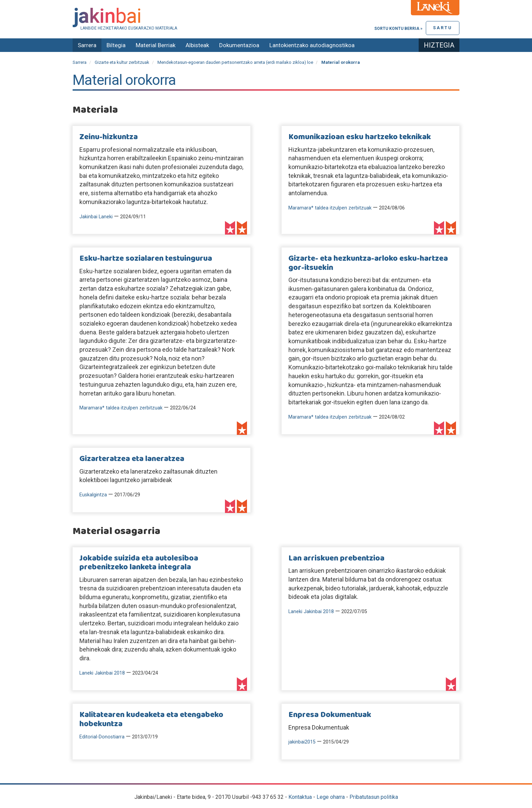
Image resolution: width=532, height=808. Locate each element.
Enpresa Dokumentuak (330, 715)
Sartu (443, 28)
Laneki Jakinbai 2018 (102, 673)
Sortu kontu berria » (398, 29)
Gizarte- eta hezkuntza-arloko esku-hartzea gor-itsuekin (368, 263)
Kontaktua (300, 797)
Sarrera (87, 45)
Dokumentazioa (239, 45)
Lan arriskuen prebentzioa (336, 558)
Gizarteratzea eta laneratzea (132, 459)
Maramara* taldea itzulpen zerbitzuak (330, 208)
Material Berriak (156, 45)
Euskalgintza (93, 495)
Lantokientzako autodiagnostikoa (312, 45)
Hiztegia (439, 45)
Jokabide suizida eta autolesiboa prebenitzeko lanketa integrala (139, 563)
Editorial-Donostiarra (102, 737)
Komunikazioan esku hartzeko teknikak (360, 137)
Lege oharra (331, 797)
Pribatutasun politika (374, 797)
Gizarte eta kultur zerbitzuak (122, 62)
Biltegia (116, 45)
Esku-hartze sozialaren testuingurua (146, 259)
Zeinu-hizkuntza (109, 137)
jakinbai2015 (302, 742)
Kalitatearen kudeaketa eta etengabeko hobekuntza (151, 719)
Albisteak (197, 45)
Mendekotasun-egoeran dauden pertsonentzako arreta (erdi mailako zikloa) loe (235, 62)
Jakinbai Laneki (96, 217)
